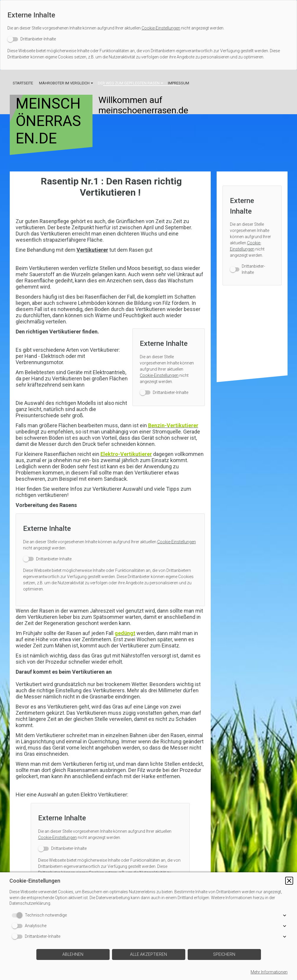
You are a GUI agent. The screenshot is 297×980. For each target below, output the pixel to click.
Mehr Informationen (269, 972)
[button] (289, 881)
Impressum (178, 83)
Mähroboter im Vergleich (64, 83)
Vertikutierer (92, 250)
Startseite (23, 83)
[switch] (32, 39)
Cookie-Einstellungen (161, 28)
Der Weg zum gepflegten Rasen (129, 83)
